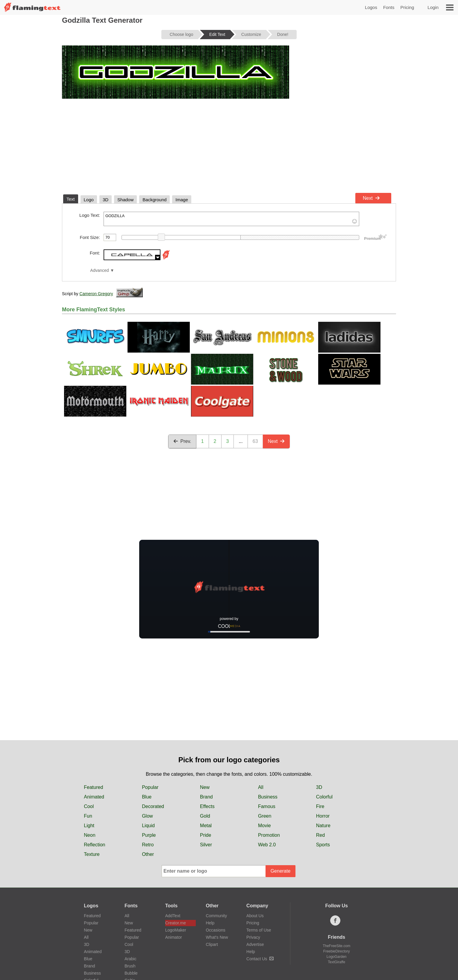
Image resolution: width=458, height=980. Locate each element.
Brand (206, 797)
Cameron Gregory (96, 294)
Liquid (148, 826)
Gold (205, 816)
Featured (93, 787)
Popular (150, 787)
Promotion (269, 835)
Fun (88, 816)
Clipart (212, 944)
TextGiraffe (336, 962)
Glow (147, 816)
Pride (206, 835)
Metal (206, 826)
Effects (207, 806)
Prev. (182, 441)
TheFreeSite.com (336, 946)
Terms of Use (259, 930)
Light (89, 826)
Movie (264, 826)
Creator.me (176, 923)
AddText (173, 916)
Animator (174, 937)
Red (320, 835)
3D (319, 787)
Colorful (324, 797)
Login (433, 7)
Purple (149, 835)
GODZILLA (231, 219)
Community (216, 916)
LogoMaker (176, 930)
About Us (255, 916)
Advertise (255, 944)
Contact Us (260, 959)
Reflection (94, 845)
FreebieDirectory (337, 951)
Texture (92, 854)
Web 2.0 (267, 845)
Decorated (153, 806)
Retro (148, 845)
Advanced (99, 270)
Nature (323, 826)
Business (268, 797)
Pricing (407, 7)
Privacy (253, 937)
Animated (94, 797)
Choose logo (182, 34)
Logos (371, 7)
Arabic (131, 959)
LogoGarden (337, 957)
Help (210, 923)
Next (371, 198)
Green (265, 816)
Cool (89, 806)
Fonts (389, 7)
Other (148, 854)
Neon (90, 835)
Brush (130, 966)
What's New (217, 937)
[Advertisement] (229, 145)
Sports (323, 845)
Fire (320, 806)
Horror (323, 816)
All (261, 787)
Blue (147, 797)
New (205, 787)
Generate (281, 871)
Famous (267, 806)
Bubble (131, 973)
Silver (206, 845)
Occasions (215, 930)
